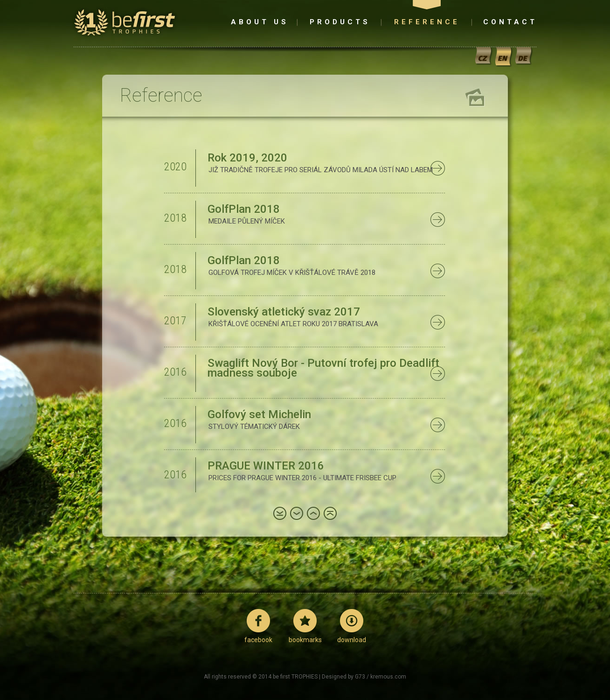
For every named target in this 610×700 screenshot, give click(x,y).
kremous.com (388, 677)
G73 (360, 677)
